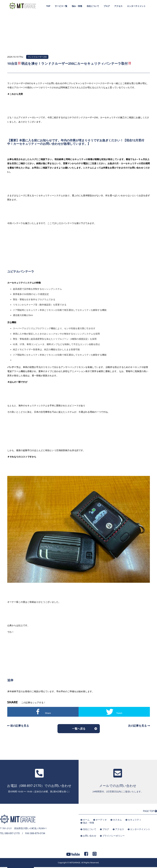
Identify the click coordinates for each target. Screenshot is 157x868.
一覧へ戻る (79, 729)
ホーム (86, 820)
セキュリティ (135, 820)
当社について (93, 6)
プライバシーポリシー (113, 836)
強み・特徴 (77, 6)
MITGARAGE (75, 863)
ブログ (107, 6)
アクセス (118, 6)
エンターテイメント (136, 6)
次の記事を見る (139, 726)
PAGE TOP (150, 811)
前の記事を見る (18, 726)
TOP (48, 6)
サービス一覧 (61, 6)
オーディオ (101, 820)
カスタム (117, 820)
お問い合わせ (90, 836)
